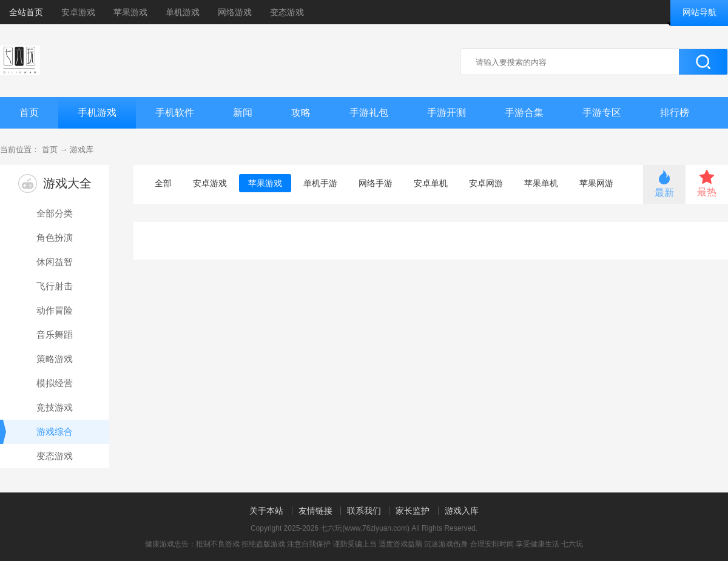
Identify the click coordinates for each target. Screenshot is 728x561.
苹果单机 (541, 183)
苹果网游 (596, 183)
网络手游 (376, 183)
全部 (163, 183)
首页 (29, 113)
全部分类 (55, 213)
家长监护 (413, 511)
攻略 (301, 113)
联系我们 (364, 511)
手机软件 (175, 113)
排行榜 (675, 113)
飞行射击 (55, 286)
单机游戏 (183, 12)
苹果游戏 (130, 12)
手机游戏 (97, 113)
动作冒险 (55, 310)
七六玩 (572, 544)
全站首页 (26, 12)
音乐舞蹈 (55, 334)
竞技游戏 (55, 407)
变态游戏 (287, 12)
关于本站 (266, 511)
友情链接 (315, 511)
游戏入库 (462, 511)
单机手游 (320, 183)
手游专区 (602, 113)
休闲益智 (55, 262)
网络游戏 (235, 12)
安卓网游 (486, 183)
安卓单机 (431, 183)
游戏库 (82, 149)
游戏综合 (36, 432)
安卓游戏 (78, 12)
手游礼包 (369, 113)
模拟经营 (55, 383)
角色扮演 (55, 237)
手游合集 (524, 113)
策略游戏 (55, 359)
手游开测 (447, 113)
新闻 (243, 113)
